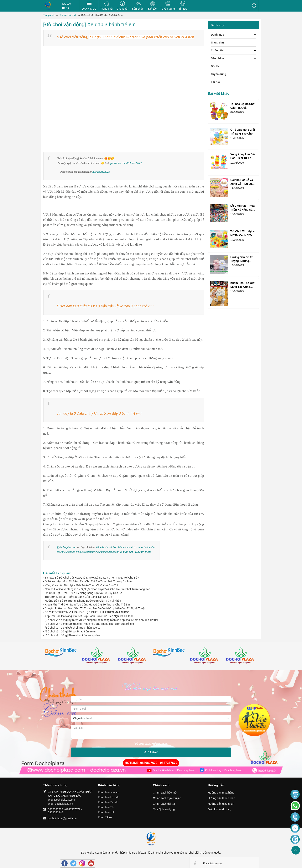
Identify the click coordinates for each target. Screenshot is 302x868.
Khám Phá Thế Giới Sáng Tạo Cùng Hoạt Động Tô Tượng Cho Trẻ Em (87, 605)
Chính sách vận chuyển (167, 798)
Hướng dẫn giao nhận (221, 804)
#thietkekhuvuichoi (106, 547)
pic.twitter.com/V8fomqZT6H (126, 163)
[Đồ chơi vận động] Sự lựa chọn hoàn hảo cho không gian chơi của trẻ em (89, 624)
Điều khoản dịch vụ (220, 809)
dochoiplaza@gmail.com (63, 818)
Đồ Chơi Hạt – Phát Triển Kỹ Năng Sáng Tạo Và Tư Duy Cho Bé (83, 593)
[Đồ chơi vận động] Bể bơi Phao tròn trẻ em (71, 631)
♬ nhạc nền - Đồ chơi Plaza (135, 552)
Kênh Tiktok (105, 817)
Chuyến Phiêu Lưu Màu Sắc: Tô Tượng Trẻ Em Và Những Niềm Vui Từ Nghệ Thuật (95, 608)
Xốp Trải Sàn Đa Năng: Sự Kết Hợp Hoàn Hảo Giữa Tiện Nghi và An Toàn (89, 616)
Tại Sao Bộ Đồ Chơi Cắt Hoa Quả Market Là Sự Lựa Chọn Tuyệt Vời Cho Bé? (92, 578)
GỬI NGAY (151, 752)
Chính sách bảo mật (165, 793)
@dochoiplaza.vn (66, 547)
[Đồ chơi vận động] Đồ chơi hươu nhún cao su (73, 628)
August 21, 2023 (101, 172)
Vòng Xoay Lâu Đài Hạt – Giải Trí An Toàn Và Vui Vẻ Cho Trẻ (82, 585)
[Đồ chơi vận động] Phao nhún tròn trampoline (73, 635)
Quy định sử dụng (164, 809)
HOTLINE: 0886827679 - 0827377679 (151, 763)
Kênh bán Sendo (108, 802)
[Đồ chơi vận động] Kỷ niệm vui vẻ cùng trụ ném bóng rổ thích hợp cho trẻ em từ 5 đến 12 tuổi (101, 620)
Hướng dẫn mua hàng (221, 793)
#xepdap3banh (111, 552)
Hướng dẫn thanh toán (221, 798)
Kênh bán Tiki (106, 807)
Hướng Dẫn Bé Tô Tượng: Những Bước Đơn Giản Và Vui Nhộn (83, 601)
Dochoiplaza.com (212, 863)
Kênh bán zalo (107, 812)
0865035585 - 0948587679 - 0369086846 (65, 811)
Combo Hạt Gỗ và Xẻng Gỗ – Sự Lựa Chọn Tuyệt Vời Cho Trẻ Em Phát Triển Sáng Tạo (98, 589)
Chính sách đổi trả (164, 804)
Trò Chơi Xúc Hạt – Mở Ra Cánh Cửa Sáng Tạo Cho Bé (78, 597)
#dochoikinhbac (147, 547)
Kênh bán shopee (109, 792)
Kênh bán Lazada (109, 797)
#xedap (99, 552)
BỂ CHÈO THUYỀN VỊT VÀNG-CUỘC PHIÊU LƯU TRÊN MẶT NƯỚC (87, 612)
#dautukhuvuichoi (128, 547)
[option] (61, 656)
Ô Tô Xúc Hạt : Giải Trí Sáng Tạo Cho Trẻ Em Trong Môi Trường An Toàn (89, 581)
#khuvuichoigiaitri (85, 552)
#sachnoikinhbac (66, 552)
